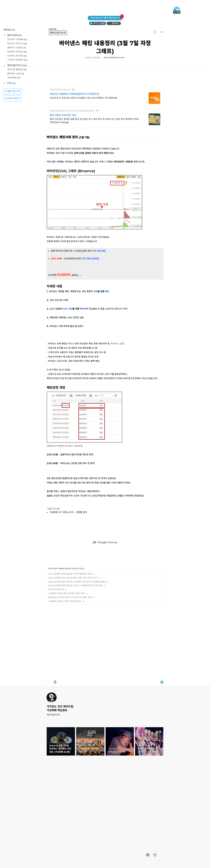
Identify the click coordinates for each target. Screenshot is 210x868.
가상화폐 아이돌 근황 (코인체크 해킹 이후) (67, 668)
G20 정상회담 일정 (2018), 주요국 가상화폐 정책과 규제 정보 (75, 660)
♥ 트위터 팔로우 (13, 98)
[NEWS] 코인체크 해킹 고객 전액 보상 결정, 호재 (70, 672)
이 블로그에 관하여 (162, 757)
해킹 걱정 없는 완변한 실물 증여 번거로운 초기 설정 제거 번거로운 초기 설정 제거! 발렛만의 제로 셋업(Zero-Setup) (94, 162)
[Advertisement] (105, 99)
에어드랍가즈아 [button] (61, 32)
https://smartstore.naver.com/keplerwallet (72, 152)
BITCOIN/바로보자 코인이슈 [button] (114, 58)
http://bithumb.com (60, 130)
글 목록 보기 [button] (148, 855)
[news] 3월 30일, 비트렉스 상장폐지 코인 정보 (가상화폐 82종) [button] (61, 816)
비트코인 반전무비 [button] (120, 816)
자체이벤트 (14, 78)
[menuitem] (148, 855)
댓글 (48, 757)
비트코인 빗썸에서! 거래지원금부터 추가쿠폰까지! (74, 135)
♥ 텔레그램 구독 (13, 91)
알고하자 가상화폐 (17, 39)
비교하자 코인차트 (17, 56)
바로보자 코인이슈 (17, 43)
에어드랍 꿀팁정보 (17, 69)
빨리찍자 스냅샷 (16, 74)
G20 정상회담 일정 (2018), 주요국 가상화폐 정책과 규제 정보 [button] (90, 816)
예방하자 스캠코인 (17, 48)
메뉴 (162, 32)
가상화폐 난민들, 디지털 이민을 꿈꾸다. (65, 676)
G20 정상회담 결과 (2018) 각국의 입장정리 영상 (70, 648)
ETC (11, 83)
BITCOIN (15, 35)
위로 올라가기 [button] (155, 855)
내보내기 (55, 757)
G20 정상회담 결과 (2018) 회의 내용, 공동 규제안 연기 (73, 652)
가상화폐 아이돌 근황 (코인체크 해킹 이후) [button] (149, 816)
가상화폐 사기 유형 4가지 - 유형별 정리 (68, 587)
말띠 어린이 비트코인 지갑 (63, 156)
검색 (155, 32)
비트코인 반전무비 (56, 664)
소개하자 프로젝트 (17, 60)
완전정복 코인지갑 (17, 52)
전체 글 (9, 30)
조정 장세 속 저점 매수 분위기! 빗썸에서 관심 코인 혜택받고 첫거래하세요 (84, 139)
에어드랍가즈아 (17, 65)
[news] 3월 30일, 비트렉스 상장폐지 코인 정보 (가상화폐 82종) (77, 656)
